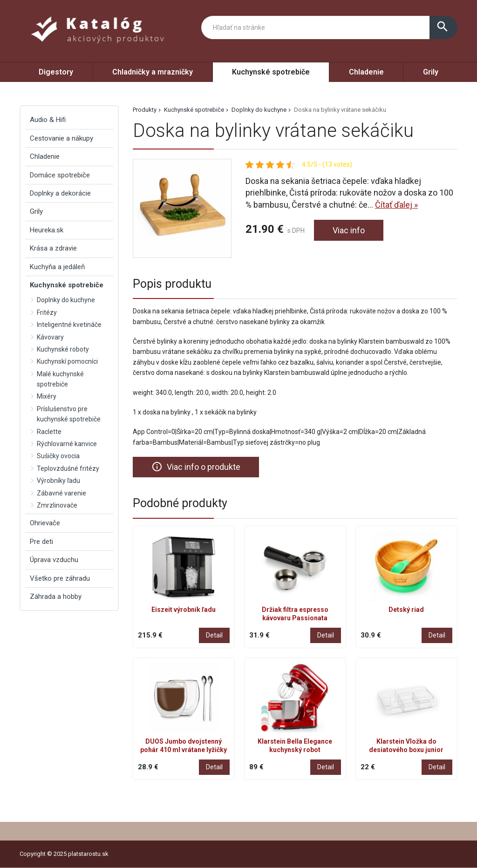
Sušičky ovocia (58, 456)
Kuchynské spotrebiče (271, 72)
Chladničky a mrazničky (153, 72)
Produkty (145, 110)
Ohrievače (45, 523)
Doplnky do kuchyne (259, 110)
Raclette (49, 432)
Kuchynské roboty (63, 349)
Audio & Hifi (48, 120)
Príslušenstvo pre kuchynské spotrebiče (69, 414)
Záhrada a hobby (56, 597)
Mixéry (47, 396)
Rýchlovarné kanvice (67, 444)
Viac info (349, 230)
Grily (431, 72)
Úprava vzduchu (54, 560)
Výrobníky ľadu (58, 481)
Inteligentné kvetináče (69, 325)
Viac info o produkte (196, 467)
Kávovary (50, 337)
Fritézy (47, 312)
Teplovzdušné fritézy (68, 468)
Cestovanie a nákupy (61, 138)
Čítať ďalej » (396, 205)
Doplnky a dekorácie (60, 193)
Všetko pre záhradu (60, 578)
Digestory (56, 72)
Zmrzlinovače (57, 505)
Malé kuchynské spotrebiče (60, 379)
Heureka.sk (47, 230)
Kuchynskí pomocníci (67, 361)
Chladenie (366, 72)
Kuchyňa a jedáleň (57, 267)
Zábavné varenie (61, 493)
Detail (214, 635)
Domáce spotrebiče (60, 175)
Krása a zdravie (53, 248)
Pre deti (41, 542)
